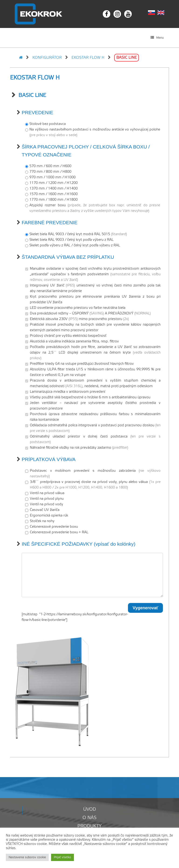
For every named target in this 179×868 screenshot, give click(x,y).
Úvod (90, 809)
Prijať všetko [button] (62, 857)
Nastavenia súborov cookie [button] (27, 857)
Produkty (89, 826)
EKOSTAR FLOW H (88, 58)
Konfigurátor (47, 58)
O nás (89, 818)
